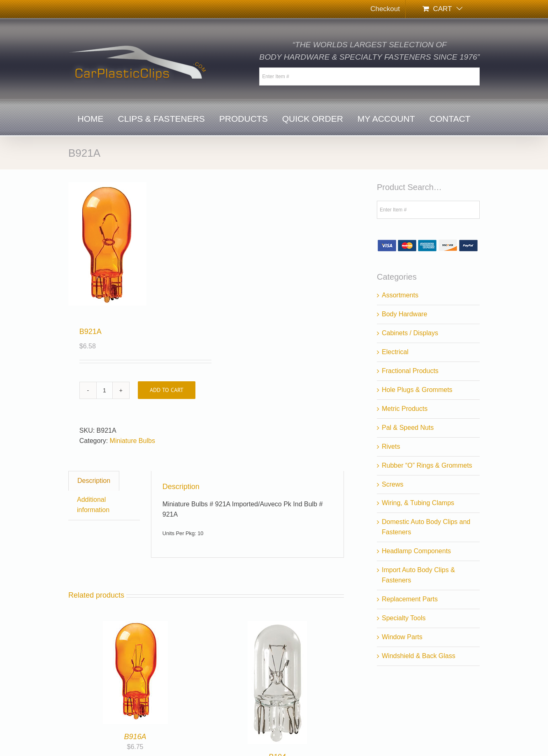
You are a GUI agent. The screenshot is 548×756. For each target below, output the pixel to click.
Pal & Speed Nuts (408, 428)
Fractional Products (410, 371)
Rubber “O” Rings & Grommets (427, 465)
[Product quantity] (104, 390)
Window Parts (402, 637)
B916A (135, 737)
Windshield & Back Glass (419, 656)
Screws (392, 484)
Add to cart (167, 390)
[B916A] (135, 626)
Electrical (395, 352)
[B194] (277, 626)
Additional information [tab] (93, 505)
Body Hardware (404, 314)
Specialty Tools (404, 618)
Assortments (400, 295)
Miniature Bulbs (132, 441)
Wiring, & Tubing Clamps (418, 503)
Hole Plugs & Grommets (417, 390)
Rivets (391, 446)
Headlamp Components (416, 551)
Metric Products (405, 409)
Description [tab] (94, 481)
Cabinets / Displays (410, 333)
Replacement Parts (410, 599)
